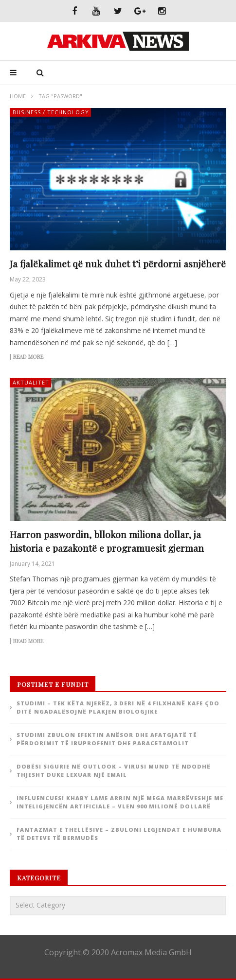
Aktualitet (31, 382)
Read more (28, 357)
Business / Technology (51, 112)
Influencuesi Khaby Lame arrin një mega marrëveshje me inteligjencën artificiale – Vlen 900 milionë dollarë (120, 802)
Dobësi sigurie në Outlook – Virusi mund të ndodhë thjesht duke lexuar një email (114, 770)
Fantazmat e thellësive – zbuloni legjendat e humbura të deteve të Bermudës (119, 834)
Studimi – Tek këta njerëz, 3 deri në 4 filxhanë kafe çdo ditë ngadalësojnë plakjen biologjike (118, 707)
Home (18, 96)
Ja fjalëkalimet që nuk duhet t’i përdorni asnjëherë (118, 263)
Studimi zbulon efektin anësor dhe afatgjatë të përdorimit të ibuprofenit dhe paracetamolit (107, 739)
